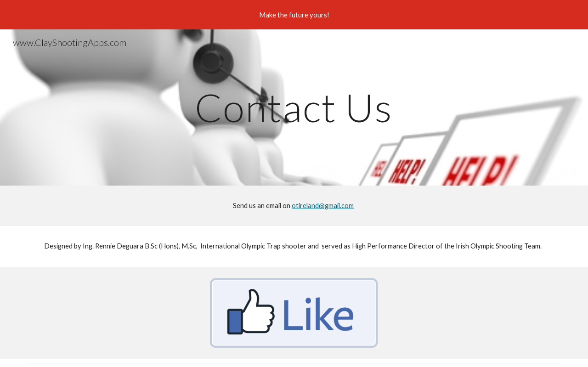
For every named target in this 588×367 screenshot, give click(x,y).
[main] (294, 107)
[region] (294, 15)
